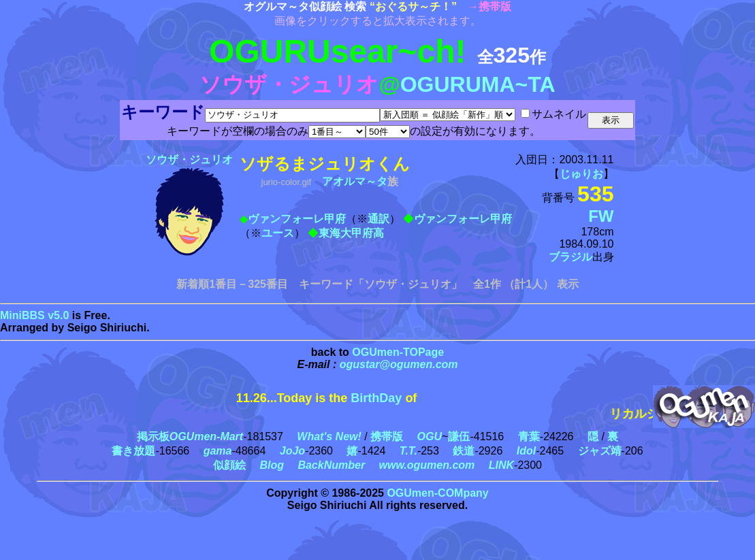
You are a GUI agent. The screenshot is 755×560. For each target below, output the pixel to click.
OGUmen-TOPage (398, 352)
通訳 (379, 219)
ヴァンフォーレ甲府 (297, 219)
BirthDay (376, 398)
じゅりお (581, 174)
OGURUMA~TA (478, 84)
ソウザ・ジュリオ (189, 160)
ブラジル (571, 257)
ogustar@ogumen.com (399, 364)
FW (601, 216)
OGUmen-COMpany (437, 493)
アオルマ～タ (355, 181)
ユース (278, 233)
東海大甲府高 (351, 233)
